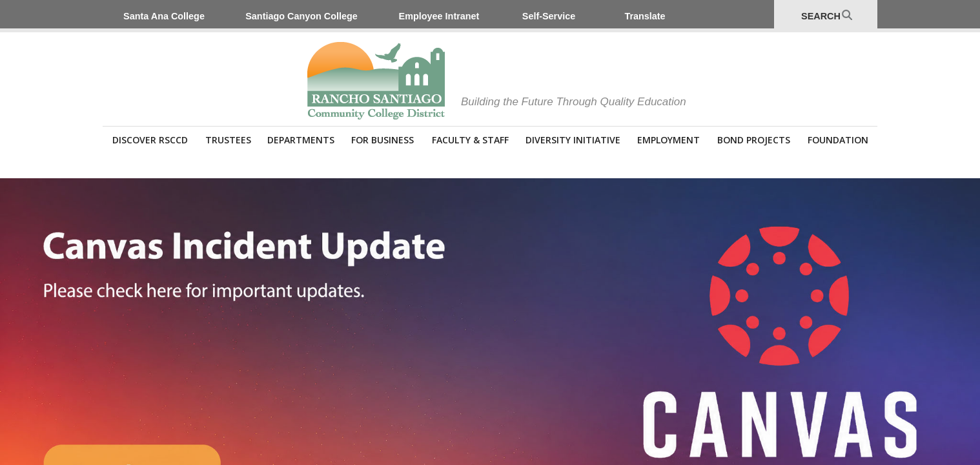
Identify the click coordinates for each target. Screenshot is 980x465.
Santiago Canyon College (301, 16)
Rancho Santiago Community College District (376, 81)
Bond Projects (754, 140)
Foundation (838, 140)
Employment (669, 140)
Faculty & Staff (470, 140)
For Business (383, 140)
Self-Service (549, 16)
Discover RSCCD (150, 140)
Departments (301, 140)
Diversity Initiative (573, 140)
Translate (645, 16)
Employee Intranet (439, 16)
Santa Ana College (164, 16)
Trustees (228, 140)
